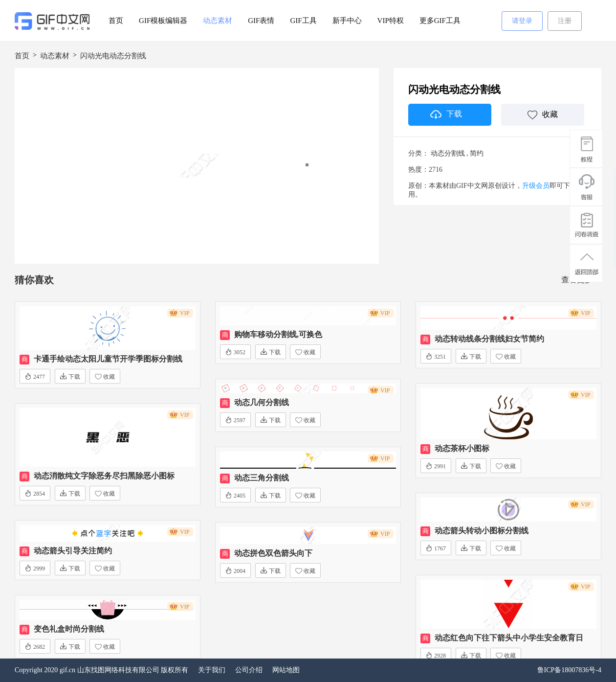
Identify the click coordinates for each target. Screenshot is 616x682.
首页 (116, 21)
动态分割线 (448, 153)
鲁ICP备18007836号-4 (569, 670)
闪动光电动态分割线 (113, 56)
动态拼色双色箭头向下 (273, 553)
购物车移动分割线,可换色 (278, 334)
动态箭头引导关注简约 (73, 551)
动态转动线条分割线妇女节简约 (489, 339)
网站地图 (286, 670)
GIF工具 (303, 21)
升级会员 (536, 186)
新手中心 (347, 21)
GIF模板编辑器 (163, 21)
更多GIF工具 (440, 21)
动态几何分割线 (262, 402)
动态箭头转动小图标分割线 (482, 531)
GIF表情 (261, 21)
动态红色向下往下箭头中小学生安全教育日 (509, 638)
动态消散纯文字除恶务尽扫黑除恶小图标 (104, 476)
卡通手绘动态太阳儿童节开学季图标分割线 (108, 359)
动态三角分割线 (262, 478)
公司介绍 (249, 670)
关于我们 (212, 670)
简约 (477, 153)
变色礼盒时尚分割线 (69, 629)
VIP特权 (391, 21)
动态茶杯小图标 (462, 448)
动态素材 (218, 21)
